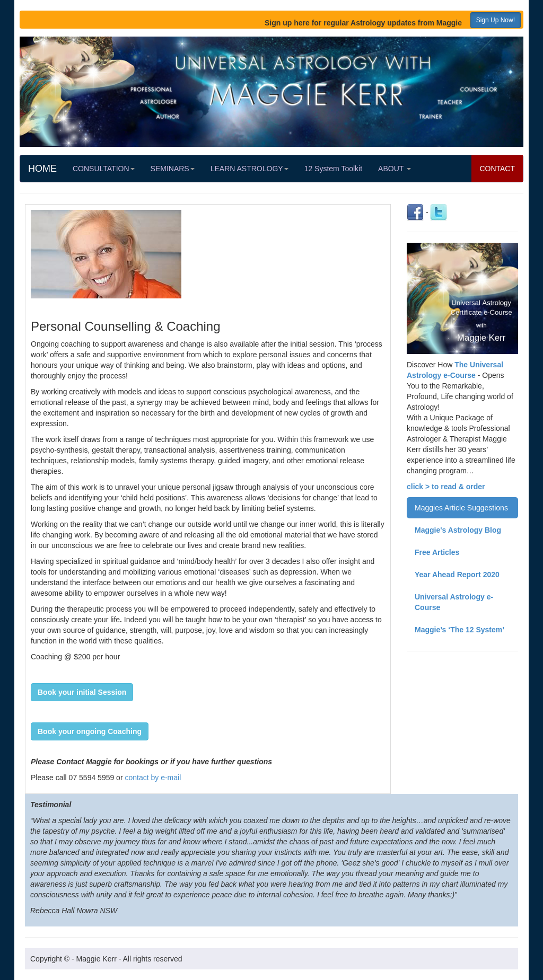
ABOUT (395, 169)
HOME (42, 169)
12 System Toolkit (333, 169)
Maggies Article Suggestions (461, 508)
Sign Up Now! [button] (496, 20)
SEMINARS (173, 169)
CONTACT (497, 169)
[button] (82, 692)
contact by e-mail (153, 778)
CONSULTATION (104, 169)
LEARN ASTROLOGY (249, 169)
